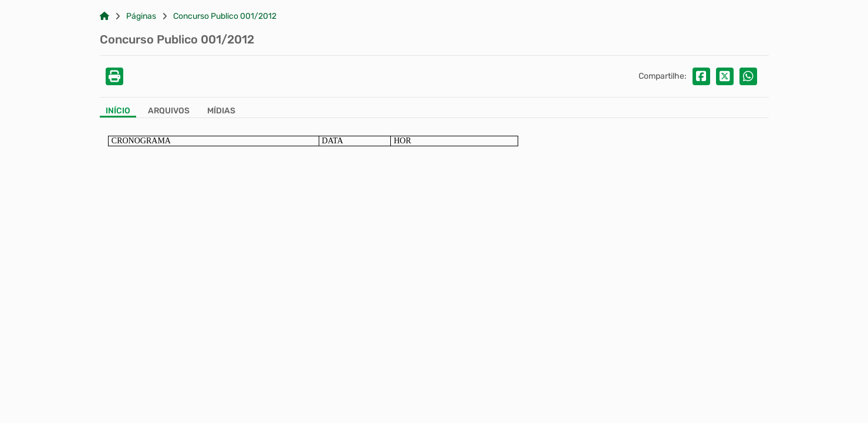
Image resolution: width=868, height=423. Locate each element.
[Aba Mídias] (221, 112)
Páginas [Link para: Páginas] (141, 16)
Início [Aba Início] (118, 111)
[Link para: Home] (104, 16)
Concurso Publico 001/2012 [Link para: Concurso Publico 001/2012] (225, 16)
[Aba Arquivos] (169, 112)
